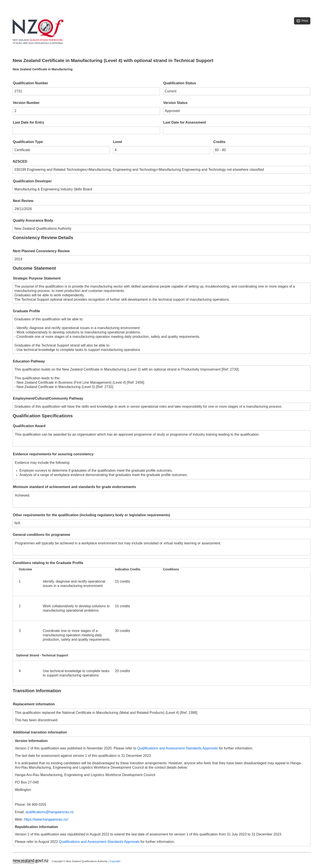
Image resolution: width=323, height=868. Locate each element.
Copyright (115, 861)
